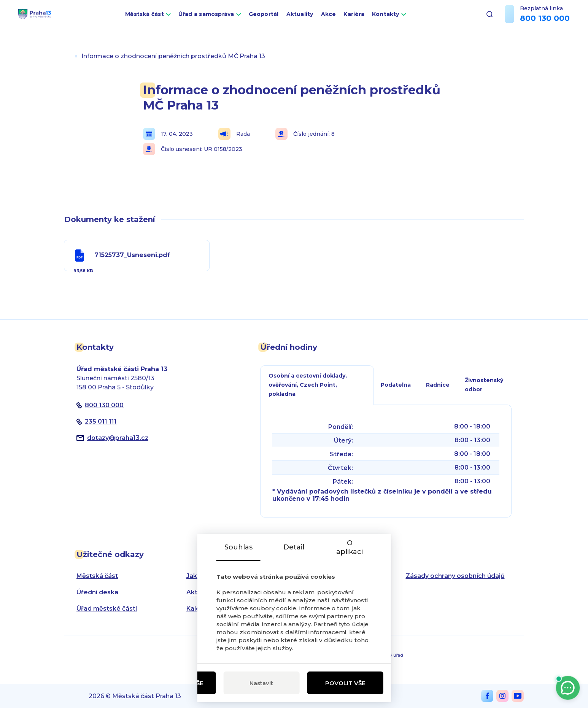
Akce (347, 20)
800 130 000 (545, 24)
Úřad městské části (107, 609)
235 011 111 (101, 421)
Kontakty (404, 20)
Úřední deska (97, 592)
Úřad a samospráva (225, 20)
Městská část (163, 20)
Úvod (67, 56)
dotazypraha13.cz (118, 438)
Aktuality (318, 20)
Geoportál (282, 20)
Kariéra (373, 20)
